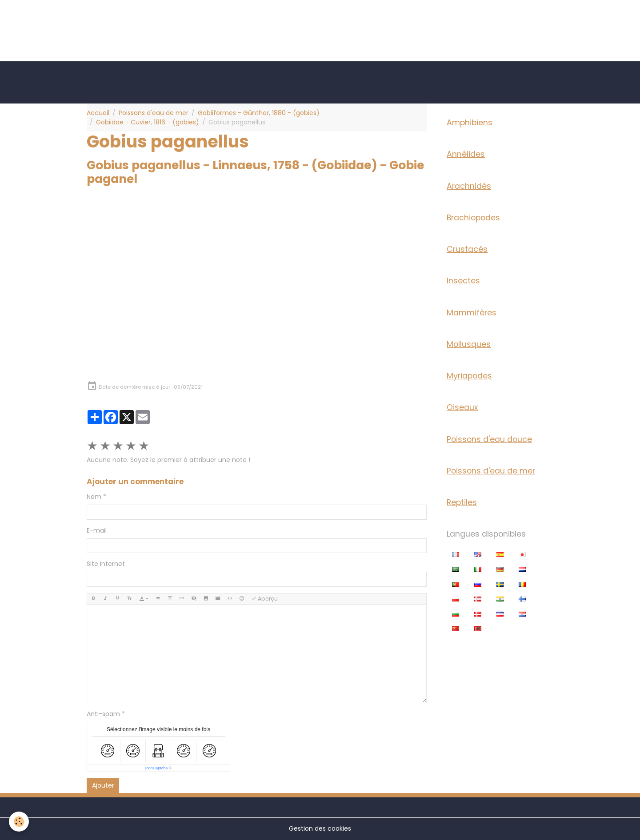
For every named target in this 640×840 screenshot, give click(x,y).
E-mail (97, 530)
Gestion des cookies (320, 828)
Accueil (98, 113)
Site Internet (106, 564)
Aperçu (264, 599)
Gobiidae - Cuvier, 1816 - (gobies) (148, 122)
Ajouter (103, 785)
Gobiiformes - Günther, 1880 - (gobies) (259, 113)
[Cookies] (19, 822)
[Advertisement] (162, 20)
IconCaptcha (157, 768)
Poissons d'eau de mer (154, 113)
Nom (94, 497)
